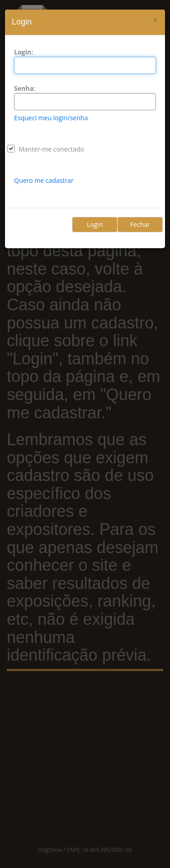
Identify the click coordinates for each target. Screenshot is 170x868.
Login (95, 224)
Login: (24, 52)
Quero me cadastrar (44, 180)
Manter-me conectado (51, 149)
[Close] (155, 20)
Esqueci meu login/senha (51, 118)
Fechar (140, 224)
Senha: (25, 88)
